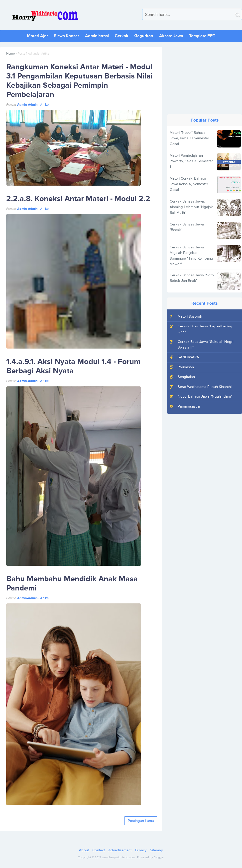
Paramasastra (189, 406)
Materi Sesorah (190, 317)
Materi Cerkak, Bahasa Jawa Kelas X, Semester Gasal (189, 184)
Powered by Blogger (151, 857)
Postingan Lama (141, 821)
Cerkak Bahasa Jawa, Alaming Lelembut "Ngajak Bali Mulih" (191, 207)
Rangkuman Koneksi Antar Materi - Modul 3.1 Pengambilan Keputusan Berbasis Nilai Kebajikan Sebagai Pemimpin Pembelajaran (79, 81)
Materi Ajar (37, 36)
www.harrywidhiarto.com (118, 857)
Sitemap (157, 850)
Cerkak (121, 36)
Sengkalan (186, 377)
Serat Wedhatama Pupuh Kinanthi (205, 387)
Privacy (141, 850)
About (84, 850)
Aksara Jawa (171, 36)
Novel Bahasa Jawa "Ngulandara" (205, 397)
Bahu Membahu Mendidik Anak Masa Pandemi (72, 583)
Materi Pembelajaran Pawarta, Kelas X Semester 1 (191, 161)
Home (10, 54)
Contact (99, 850)
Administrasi (97, 36)
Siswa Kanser (66, 36)
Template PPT (202, 36)
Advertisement (120, 850)
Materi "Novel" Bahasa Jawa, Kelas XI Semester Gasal (189, 138)
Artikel (45, 105)
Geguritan (144, 36)
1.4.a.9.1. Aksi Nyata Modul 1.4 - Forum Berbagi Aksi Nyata (73, 366)
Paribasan (186, 367)
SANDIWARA (188, 357)
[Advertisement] (205, 78)
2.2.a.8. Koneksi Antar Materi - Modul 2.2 (78, 199)
